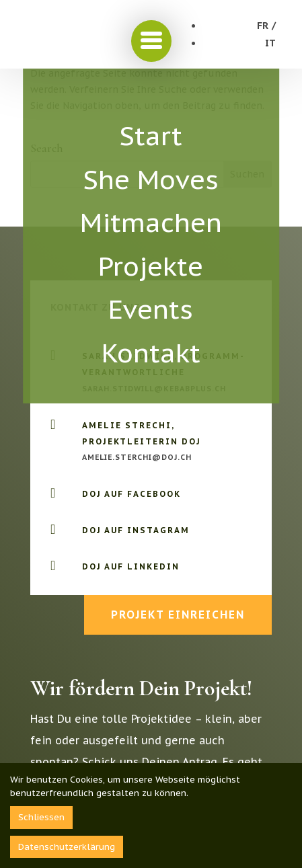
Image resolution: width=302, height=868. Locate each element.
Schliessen (41, 817)
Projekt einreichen (178, 615)
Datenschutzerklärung (67, 847)
